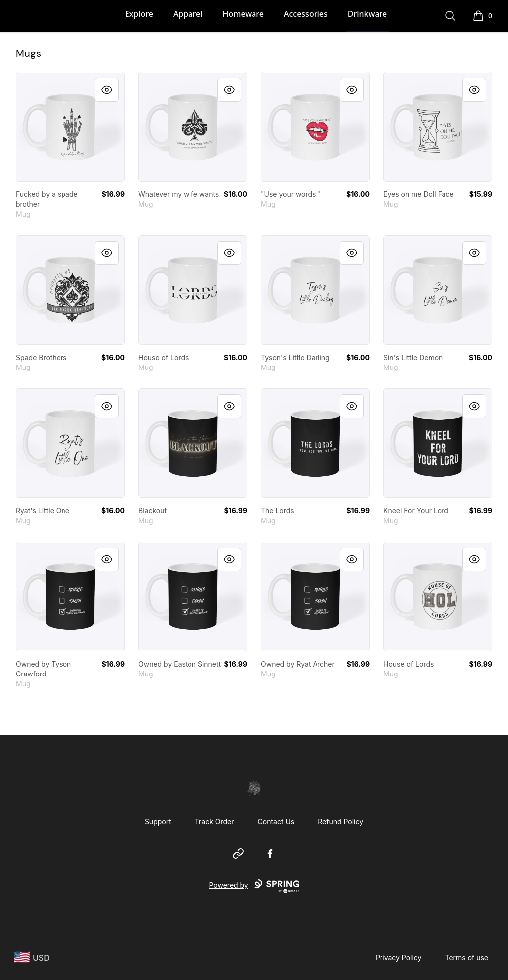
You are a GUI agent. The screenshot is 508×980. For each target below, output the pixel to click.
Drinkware (367, 14)
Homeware (243, 14)
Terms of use (467, 957)
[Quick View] (107, 90)
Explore (139, 14)
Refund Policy (341, 822)
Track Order (215, 822)
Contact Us (276, 822)
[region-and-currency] (32, 957)
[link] (70, 127)
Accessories (306, 14)
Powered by (254, 886)
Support (158, 822)
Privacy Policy (399, 957)
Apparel (188, 14)
